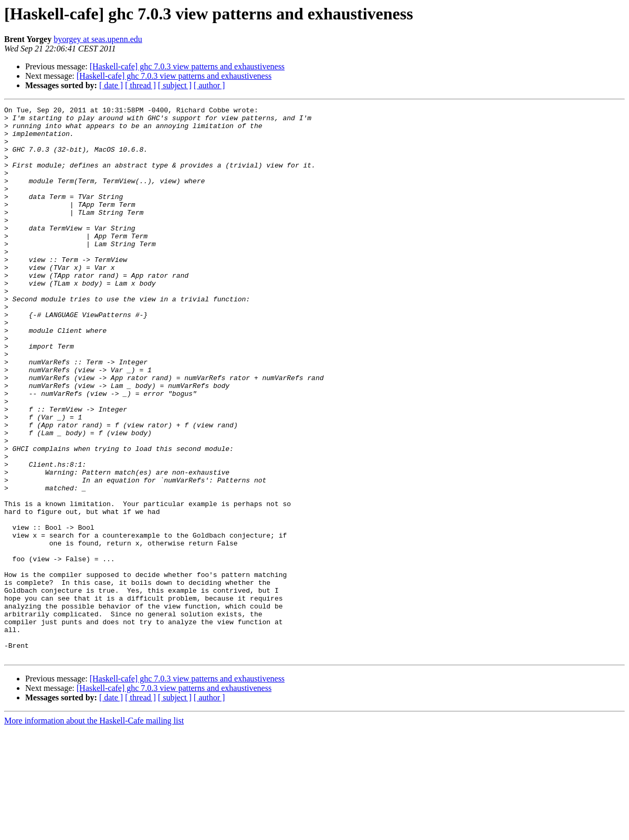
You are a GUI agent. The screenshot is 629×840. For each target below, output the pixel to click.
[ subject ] (175, 85)
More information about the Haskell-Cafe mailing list (94, 831)
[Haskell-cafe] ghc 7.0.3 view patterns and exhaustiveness (187, 66)
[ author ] (209, 85)
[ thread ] (140, 85)
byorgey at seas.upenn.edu (98, 39)
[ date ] (111, 85)
